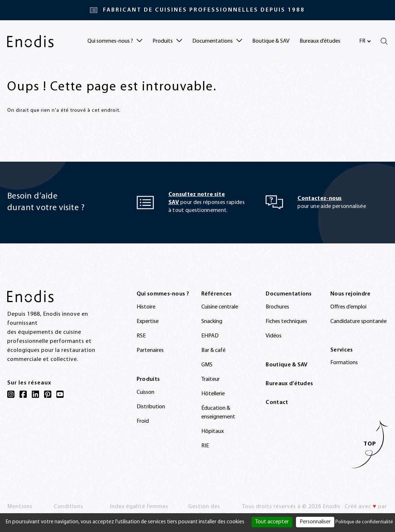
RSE (141, 336)
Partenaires (150, 350)
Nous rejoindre (350, 294)
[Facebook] (23, 394)
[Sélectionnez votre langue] (365, 41)
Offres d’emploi (348, 307)
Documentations (289, 294)
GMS (207, 365)
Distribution (151, 407)
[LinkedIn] (35, 394)
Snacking (212, 322)
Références (217, 294)
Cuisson (145, 392)
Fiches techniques (286, 322)
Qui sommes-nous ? (163, 294)
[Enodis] (30, 41)
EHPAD (210, 336)
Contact (277, 403)
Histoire (146, 307)
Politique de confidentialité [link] (364, 522)
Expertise (148, 322)
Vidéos (274, 336)
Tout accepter (272, 522)
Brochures (277, 307)
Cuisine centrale (220, 307)
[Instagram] (11, 394)
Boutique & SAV (271, 41)
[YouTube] (60, 394)
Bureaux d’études (320, 41)
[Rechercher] (384, 41)
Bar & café (213, 350)
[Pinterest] (48, 394)
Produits (148, 379)
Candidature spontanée (358, 322)
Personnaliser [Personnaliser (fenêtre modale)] (315, 522)
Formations (344, 363)
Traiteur (211, 379)
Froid (143, 421)
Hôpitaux (212, 431)
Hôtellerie (213, 394)
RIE (205, 446)
